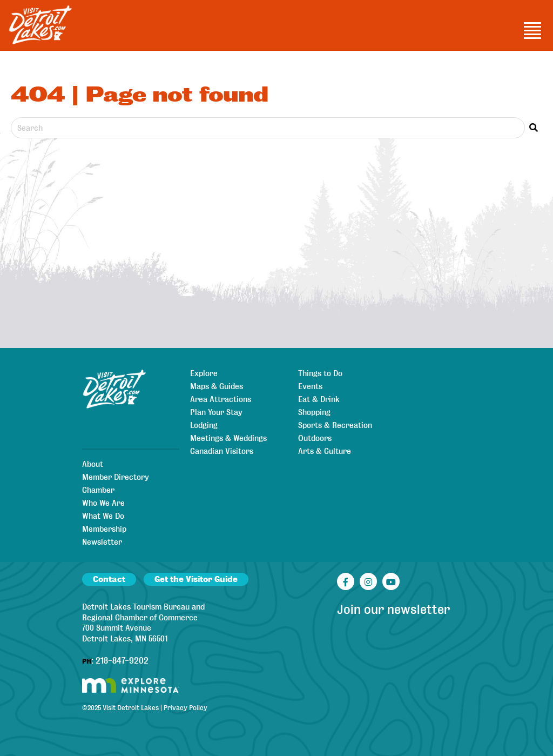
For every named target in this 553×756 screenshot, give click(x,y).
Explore (204, 373)
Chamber (98, 490)
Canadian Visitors (222, 451)
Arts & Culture (325, 451)
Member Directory (116, 477)
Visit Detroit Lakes (131, 708)
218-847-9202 (122, 661)
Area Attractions (221, 399)
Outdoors (315, 438)
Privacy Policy (186, 708)
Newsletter (102, 542)
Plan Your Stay (216, 412)
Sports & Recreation (335, 425)
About (93, 464)
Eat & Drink (319, 399)
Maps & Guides (217, 386)
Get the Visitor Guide (196, 579)
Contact (109, 579)
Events (310, 386)
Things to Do (320, 373)
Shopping (314, 412)
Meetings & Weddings (228, 438)
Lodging (204, 425)
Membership (104, 529)
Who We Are (103, 503)
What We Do (103, 516)
